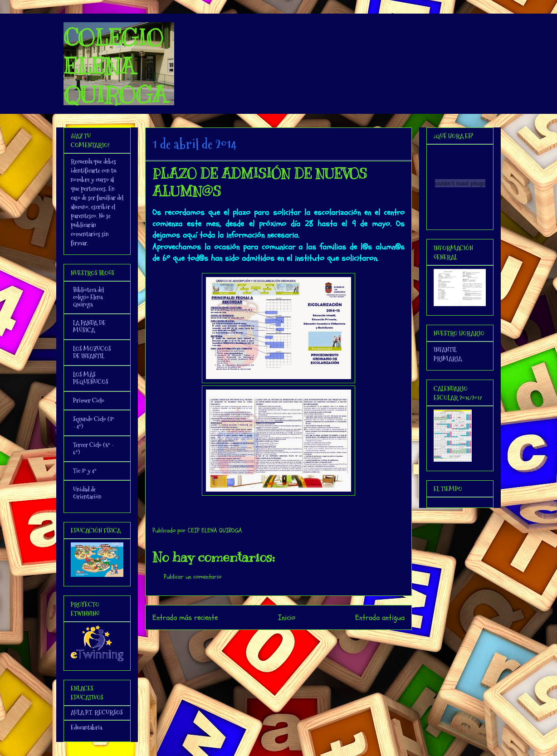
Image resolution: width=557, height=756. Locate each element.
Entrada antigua (380, 617)
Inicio (287, 617)
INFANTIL (445, 350)
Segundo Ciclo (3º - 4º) (94, 423)
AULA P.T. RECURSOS (97, 712)
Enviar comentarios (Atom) (297, 642)
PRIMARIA (448, 359)
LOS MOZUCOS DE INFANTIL (92, 352)
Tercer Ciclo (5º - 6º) (93, 449)
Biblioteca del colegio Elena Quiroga (88, 297)
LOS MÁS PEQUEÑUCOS (91, 378)
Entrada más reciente (185, 617)
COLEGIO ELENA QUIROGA (115, 66)
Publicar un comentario (193, 577)
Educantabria (86, 727)
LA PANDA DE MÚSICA (89, 327)
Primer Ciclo (89, 400)
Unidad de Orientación (87, 493)
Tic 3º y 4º (85, 471)
